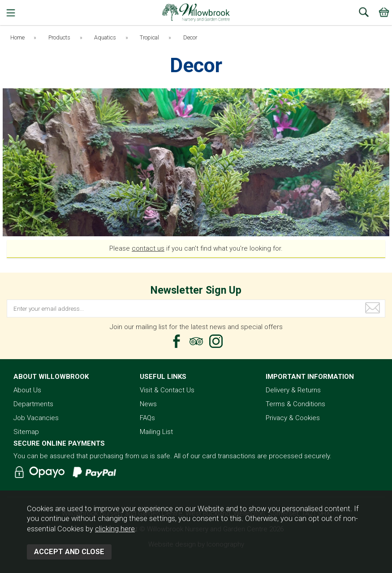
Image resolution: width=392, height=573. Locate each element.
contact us (148, 248)
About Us (27, 390)
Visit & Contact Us (167, 390)
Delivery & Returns (293, 390)
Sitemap (26, 432)
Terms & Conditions (295, 404)
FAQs (147, 418)
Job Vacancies (36, 418)
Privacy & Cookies (293, 418)
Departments (33, 404)
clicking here (115, 529)
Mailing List (156, 432)
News (148, 404)
